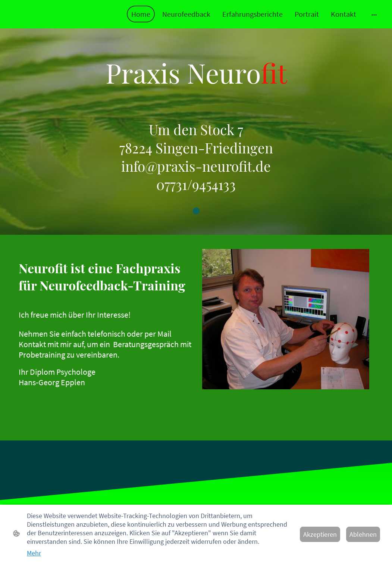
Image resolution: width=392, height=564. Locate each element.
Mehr (34, 553)
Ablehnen (363, 534)
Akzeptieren (320, 534)
